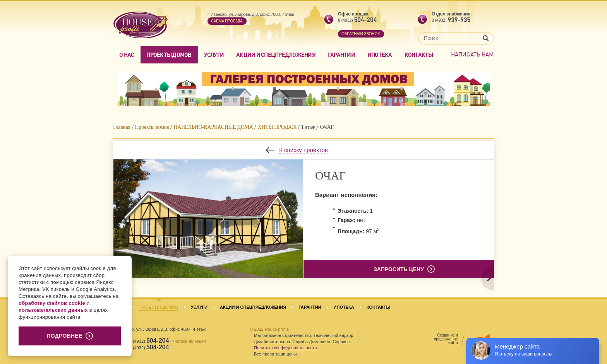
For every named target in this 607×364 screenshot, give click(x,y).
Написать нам (472, 54)
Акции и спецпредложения (276, 55)
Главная (122, 127)
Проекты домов (169, 55)
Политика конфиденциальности (285, 348)
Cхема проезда (227, 21)
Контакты (419, 55)
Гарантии (341, 55)
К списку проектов (303, 150)
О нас (127, 55)
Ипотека (380, 55)
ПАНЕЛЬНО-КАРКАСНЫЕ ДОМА (213, 127)
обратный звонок (361, 34)
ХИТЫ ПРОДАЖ (277, 127)
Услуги (214, 55)
